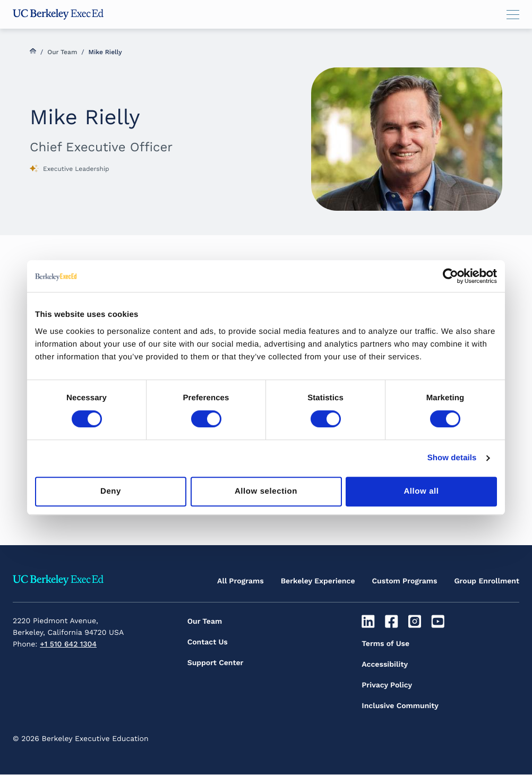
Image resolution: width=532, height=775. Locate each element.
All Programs (241, 581)
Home (33, 51)
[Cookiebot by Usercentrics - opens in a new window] (451, 276)
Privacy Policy (387, 685)
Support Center (216, 663)
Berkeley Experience (318, 581)
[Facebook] (393, 622)
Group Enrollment (487, 581)
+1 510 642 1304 (68, 644)
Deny (111, 491)
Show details (452, 458)
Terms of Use (385, 644)
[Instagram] (416, 622)
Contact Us (208, 642)
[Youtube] (439, 622)
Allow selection (266, 491)
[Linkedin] (369, 622)
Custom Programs (405, 581)
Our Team (62, 52)
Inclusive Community (400, 706)
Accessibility (385, 665)
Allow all (421, 491)
